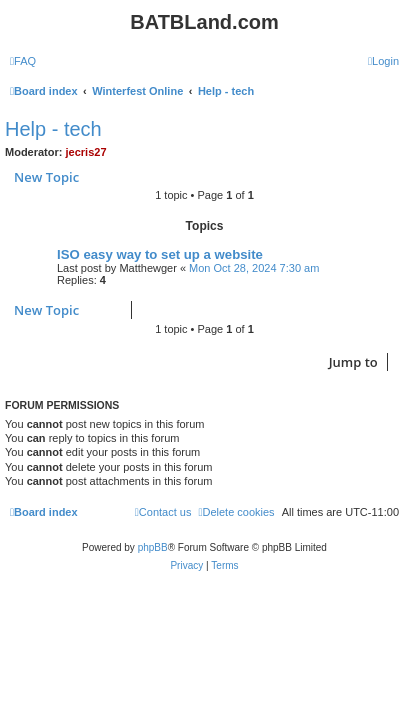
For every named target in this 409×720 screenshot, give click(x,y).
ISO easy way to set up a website (160, 254)
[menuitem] (23, 61)
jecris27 (86, 152)
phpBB (153, 547)
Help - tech (53, 129)
